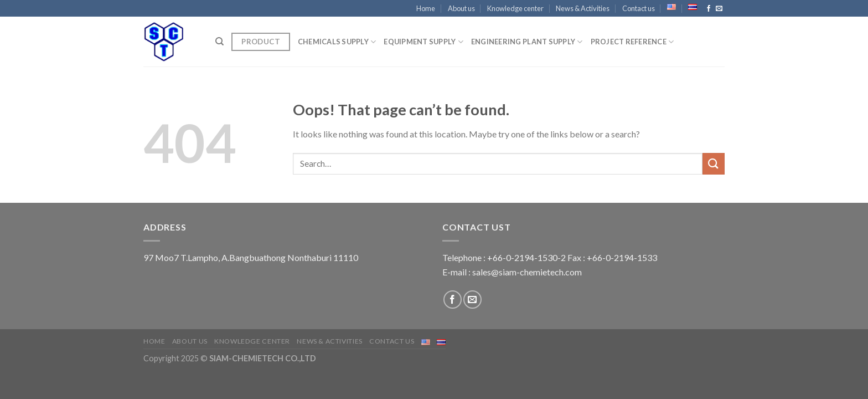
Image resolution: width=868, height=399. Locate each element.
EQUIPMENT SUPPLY (423, 42)
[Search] (219, 42)
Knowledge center (515, 8)
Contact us (639, 8)
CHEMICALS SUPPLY (337, 42)
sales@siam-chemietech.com (527, 272)
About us (461, 8)
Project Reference (632, 42)
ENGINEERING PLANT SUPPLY (527, 42)
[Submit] (714, 164)
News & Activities (583, 8)
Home (426, 8)
